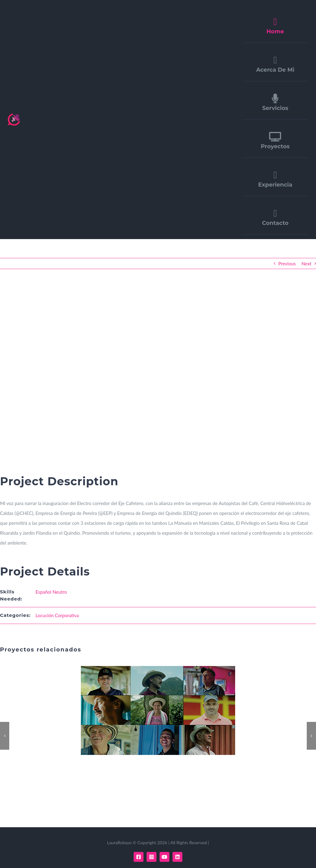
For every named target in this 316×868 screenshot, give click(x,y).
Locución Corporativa (57, 615)
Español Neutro (51, 592)
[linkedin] (177, 857)
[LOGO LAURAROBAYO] (14, 116)
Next (306, 263)
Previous (287, 263)
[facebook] (139, 857)
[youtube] (164, 857)
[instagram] (152, 857)
